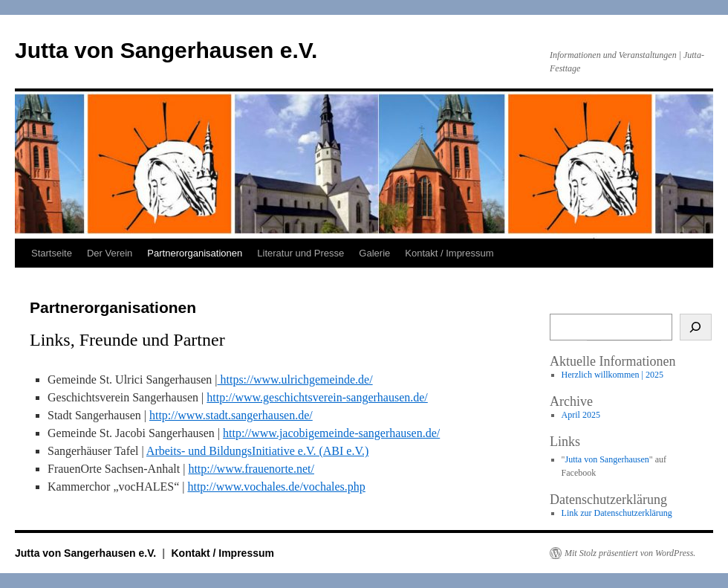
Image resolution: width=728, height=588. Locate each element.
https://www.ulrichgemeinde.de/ (295, 379)
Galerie (374, 253)
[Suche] (696, 327)
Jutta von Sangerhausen (607, 459)
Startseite (52, 253)
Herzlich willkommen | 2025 (612, 375)
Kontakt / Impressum (449, 253)
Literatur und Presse (300, 253)
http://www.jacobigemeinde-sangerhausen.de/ (331, 433)
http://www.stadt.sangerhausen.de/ (231, 415)
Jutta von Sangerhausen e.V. (166, 50)
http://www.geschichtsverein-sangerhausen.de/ (317, 397)
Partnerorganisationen (195, 253)
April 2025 (581, 415)
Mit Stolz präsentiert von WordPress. (630, 553)
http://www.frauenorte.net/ (251, 469)
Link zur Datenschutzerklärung (617, 513)
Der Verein (110, 253)
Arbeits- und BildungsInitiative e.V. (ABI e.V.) (257, 451)
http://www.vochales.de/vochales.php (276, 487)
